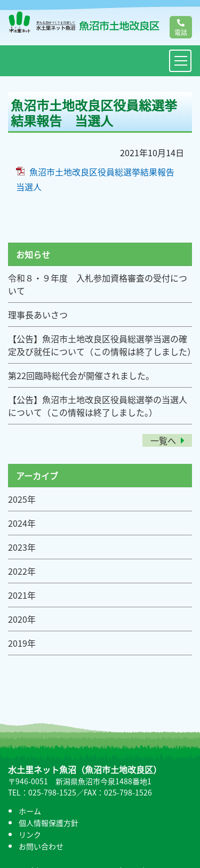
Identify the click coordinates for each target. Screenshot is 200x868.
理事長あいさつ (38, 315)
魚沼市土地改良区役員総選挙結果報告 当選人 (99, 179)
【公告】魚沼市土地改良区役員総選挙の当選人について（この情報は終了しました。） (98, 406)
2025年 (22, 499)
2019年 (22, 643)
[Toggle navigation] (180, 61)
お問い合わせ (41, 846)
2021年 (22, 595)
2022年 (22, 571)
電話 (181, 28)
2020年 (22, 619)
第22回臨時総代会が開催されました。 (81, 375)
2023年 (22, 547)
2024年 (22, 523)
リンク (30, 834)
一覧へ (167, 440)
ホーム (30, 811)
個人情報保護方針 (49, 823)
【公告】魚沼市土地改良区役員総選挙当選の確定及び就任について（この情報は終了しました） (102, 345)
